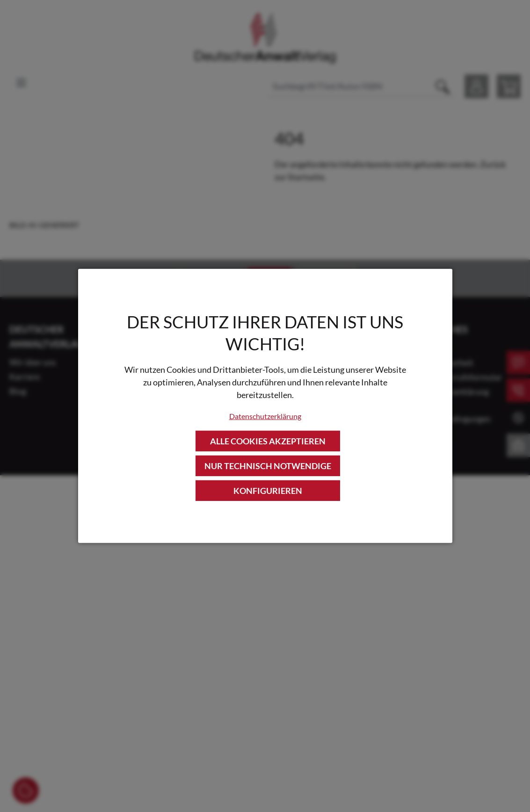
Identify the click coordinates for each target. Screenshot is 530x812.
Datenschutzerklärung (265, 416)
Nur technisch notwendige (268, 466)
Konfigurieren (268, 491)
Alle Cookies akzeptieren (268, 441)
